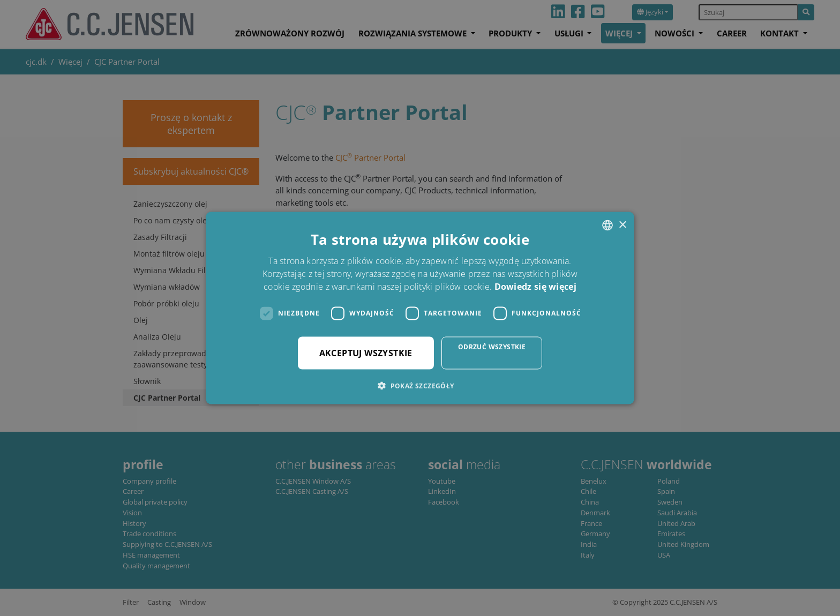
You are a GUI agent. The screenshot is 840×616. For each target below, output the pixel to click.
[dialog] (420, 308)
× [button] (622, 225)
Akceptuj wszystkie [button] (366, 352)
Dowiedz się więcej (535, 286)
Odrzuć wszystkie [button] (492, 346)
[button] (420, 385)
